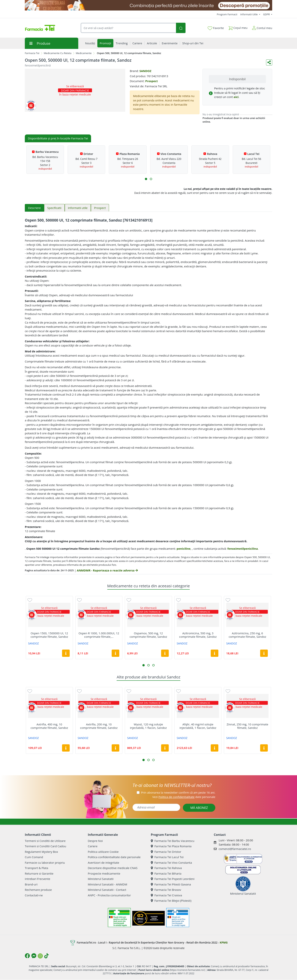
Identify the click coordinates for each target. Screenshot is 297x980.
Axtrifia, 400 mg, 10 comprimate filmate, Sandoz (49, 726)
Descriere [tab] (34, 208)
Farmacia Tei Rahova (166, 868)
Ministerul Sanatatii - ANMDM (107, 884)
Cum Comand (34, 857)
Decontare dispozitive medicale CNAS (113, 868)
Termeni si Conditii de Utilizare (45, 841)
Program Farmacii (227, 14)
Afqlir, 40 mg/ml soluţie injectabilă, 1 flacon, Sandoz (198, 726)
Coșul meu (238, 27)
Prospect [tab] (100, 208)
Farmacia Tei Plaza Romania (171, 846)
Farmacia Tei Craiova (166, 895)
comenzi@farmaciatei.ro (235, 849)
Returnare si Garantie (39, 873)
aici (236, 97)
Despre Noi (95, 841)
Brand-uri (31, 884)
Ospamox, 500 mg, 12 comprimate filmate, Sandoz (148, 635)
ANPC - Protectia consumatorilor (109, 895)
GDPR (267, 14)
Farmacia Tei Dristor (166, 852)
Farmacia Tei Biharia (166, 873)
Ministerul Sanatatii (101, 879)
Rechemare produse (38, 890)
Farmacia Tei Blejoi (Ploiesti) (171, 901)
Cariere (93, 846)
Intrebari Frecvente (38, 879)
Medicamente (84, 53)
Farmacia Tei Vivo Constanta (171, 863)
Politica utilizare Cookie (103, 852)
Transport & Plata (36, 868)
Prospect (152, 81)
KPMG (224, 942)
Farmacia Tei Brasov (166, 890)
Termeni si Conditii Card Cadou (45, 846)
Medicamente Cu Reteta (58, 53)
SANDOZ (145, 71)
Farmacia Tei (32, 53)
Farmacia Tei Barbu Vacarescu (173, 841)
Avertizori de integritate (103, 863)
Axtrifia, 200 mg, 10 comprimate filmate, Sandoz (99, 726)
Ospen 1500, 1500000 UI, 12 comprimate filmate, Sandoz (49, 635)
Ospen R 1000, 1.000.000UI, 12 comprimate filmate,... (99, 635)
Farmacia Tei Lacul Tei (167, 857)
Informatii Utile (249, 14)
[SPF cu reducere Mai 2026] (148, 5)
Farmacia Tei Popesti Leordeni (173, 879)
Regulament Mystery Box (41, 852)
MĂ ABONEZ (199, 808)
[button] (146, 179)
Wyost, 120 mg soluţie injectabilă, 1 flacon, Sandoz (148, 726)
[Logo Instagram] (40, 956)
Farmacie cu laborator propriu (45, 863)
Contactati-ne (34, 895)
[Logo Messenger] (34, 956)
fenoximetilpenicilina (243, 549)
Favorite (216, 28)
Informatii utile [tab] (78, 208)
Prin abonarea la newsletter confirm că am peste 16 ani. (178, 792)
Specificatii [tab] (54, 208)
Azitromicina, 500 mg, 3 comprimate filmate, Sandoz (198, 635)
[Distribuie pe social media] (269, 62)
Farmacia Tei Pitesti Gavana (171, 884)
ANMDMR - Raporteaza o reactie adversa (107, 570)
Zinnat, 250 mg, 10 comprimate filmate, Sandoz (247, 726)
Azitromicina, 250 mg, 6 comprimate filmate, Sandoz (247, 635)
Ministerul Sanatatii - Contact (107, 890)
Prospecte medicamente (104, 873)
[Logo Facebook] (27, 956)
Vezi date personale (184, 797)
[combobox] (128, 28)
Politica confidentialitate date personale (114, 857)
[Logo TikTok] (46, 956)
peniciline (184, 549)
